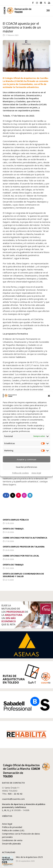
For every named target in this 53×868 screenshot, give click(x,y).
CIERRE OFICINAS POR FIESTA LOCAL (21, 556)
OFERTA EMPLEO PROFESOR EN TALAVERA (24, 547)
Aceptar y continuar (27, 459)
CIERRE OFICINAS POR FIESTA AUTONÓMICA (25, 538)
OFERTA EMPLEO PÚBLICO (16, 520)
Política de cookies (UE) (13, 830)
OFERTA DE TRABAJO (13, 565)
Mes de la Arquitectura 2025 (29, 857)
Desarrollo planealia (11, 844)
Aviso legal (36, 473)
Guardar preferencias (26, 467)
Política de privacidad (12, 827)
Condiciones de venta (12, 840)
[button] (49, 396)
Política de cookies (20, 473)
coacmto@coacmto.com (13, 799)
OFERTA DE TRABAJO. (13, 529)
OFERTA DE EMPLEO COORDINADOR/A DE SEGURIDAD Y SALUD (23, 575)
